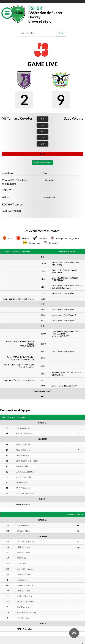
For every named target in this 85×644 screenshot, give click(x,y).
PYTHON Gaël (24, 618)
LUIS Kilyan (22, 563)
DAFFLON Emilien (25, 569)
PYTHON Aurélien (25, 542)
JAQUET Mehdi (24, 531)
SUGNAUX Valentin (25, 472)
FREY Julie (22, 558)
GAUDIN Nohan (23, 428)
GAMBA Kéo (23, 607)
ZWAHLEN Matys (25, 574)
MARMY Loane (24, 547)
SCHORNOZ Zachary (27, 612)
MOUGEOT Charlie (26, 602)
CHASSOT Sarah (24, 596)
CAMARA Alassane (25, 493)
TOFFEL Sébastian (24, 477)
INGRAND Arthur (25, 585)
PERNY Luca (21, 483)
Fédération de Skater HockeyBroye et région (45, 14)
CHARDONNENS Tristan (27, 461)
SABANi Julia (22, 466)
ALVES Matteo (22, 455)
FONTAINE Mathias (25, 433)
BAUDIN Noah (24, 525)
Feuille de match (43, 163)
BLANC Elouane (23, 450)
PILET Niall (22, 580)
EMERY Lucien (24, 553)
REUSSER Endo (24, 591)
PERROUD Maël (23, 444)
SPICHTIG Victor (23, 488)
